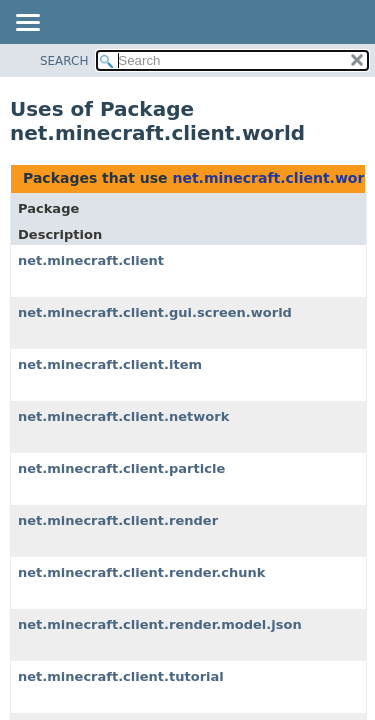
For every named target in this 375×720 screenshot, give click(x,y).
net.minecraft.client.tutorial (121, 676)
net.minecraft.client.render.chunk (141, 572)
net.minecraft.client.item (110, 364)
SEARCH (64, 61)
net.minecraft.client (91, 260)
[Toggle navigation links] (27, 24)
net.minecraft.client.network (123, 416)
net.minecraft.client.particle (121, 468)
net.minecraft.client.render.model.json (160, 624)
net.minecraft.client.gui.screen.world (155, 312)
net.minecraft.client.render (118, 520)
